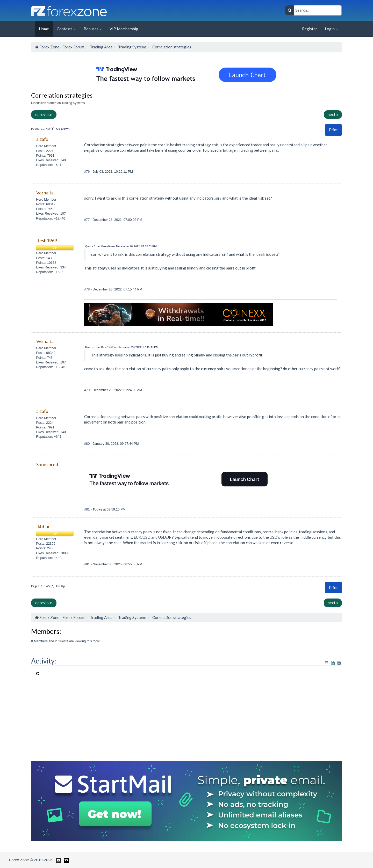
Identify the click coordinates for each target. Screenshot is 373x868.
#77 (87, 220)
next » (333, 114)
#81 (87, 509)
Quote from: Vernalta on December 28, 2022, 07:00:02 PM (121, 246)
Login (331, 29)
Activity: (44, 661)
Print (333, 130)
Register (310, 29)
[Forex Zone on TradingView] (65, 860)
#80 (87, 444)
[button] (333, 130)
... (44, 129)
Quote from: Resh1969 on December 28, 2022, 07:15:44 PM (122, 347)
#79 (87, 390)
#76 (87, 172)
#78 (87, 289)
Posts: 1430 (45, 258)
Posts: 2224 (45, 151)
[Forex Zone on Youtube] (58, 860)
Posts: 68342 (46, 204)
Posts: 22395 (46, 544)
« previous (44, 114)
